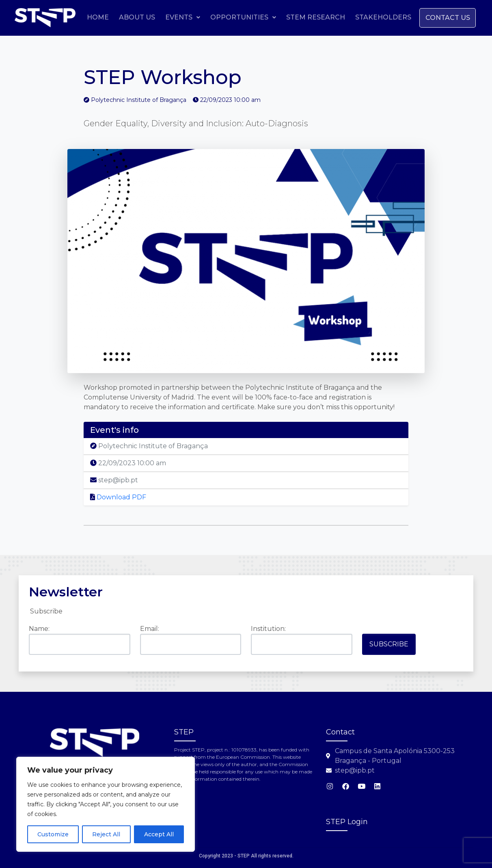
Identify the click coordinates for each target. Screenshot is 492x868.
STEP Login (347, 822)
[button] (239, 17)
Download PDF (118, 497)
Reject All (106, 834)
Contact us (447, 37)
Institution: (268, 629)
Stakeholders (440, 17)
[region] (106, 804)
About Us (193, 17)
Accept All (159, 834)
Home (154, 17)
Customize (53, 834)
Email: (150, 629)
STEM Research (372, 17)
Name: (39, 629)
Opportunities (300, 17)
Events (239, 17)
